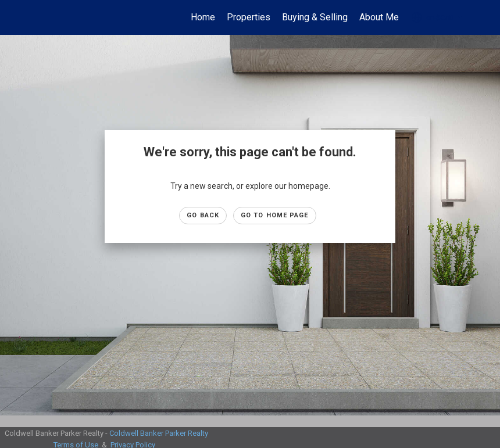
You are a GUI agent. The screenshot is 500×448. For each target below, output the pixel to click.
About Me (379, 17)
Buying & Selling (315, 17)
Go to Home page (275, 215)
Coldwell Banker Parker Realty (159, 433)
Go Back (203, 215)
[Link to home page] (38, 17)
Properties (249, 17)
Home (203, 17)
